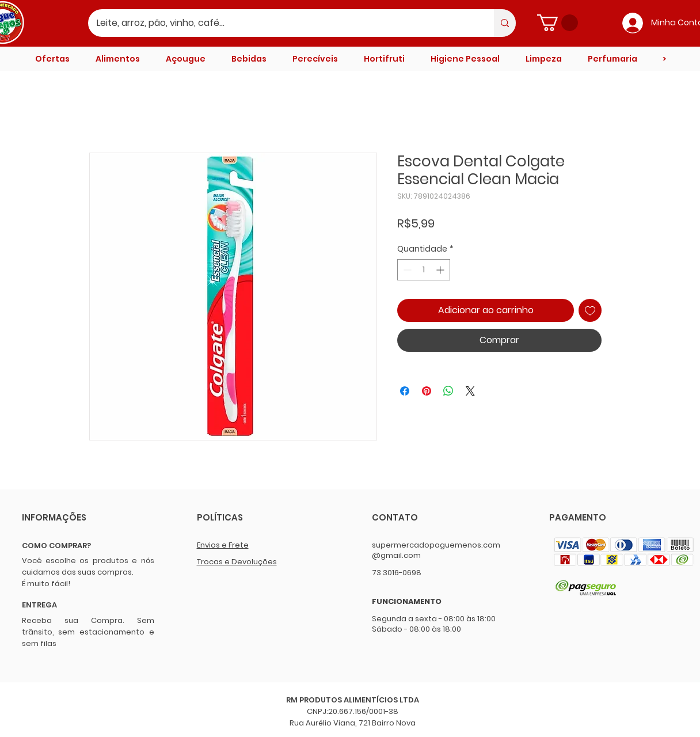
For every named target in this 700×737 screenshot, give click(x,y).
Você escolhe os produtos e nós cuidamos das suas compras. (88, 566)
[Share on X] (470, 391)
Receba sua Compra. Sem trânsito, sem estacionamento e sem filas (88, 632)
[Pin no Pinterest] (427, 391)
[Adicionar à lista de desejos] (590, 310)
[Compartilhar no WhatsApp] (448, 391)
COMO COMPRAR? (56, 546)
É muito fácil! (46, 584)
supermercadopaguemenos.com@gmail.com (436, 550)
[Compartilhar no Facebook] (405, 391)
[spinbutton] (424, 270)
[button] (558, 23)
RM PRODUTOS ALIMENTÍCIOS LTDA (353, 700)
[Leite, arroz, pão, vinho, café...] (283, 23)
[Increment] (441, 270)
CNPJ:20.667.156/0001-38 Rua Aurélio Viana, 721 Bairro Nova (353, 717)
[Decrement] (406, 270)
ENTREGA (39, 605)
